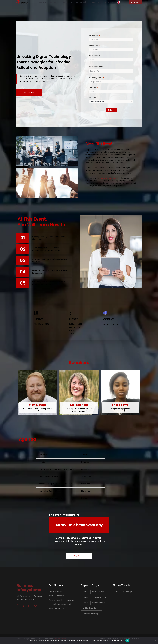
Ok (127, 641)
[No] (155, 641)
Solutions (51, 2)
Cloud (85, 603)
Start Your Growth (57, 609)
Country (92, 98)
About (39, 2)
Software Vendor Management (62, 600)
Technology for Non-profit (60, 604)
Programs (109, 2)
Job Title (93, 88)
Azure (85, 592)
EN (125, 2)
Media (95, 2)
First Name (94, 36)
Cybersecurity (98, 603)
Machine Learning (90, 614)
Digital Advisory (55, 592)
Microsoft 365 (98, 592)
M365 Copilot (80, 2)
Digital (85, 597)
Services (65, 2)
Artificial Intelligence (91, 609)
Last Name (94, 46)
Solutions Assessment (58, 596)
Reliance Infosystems (29, 588)
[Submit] (111, 110)
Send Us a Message (123, 592)
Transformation (100, 597)
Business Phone (96, 66)
